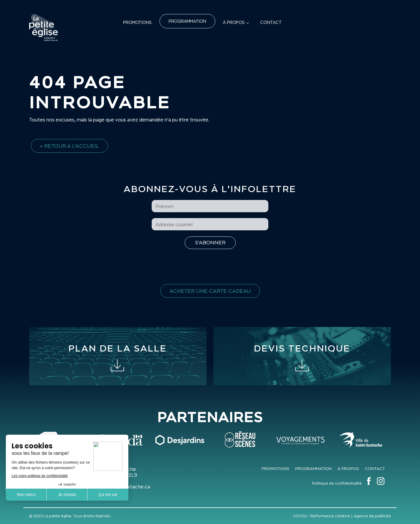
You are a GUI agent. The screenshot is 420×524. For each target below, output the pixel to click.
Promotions (137, 22)
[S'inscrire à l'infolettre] (210, 243)
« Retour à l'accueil (69, 146)
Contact (271, 22)
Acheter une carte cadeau (210, 291)
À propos (234, 22)
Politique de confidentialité (337, 483)
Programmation (187, 21)
